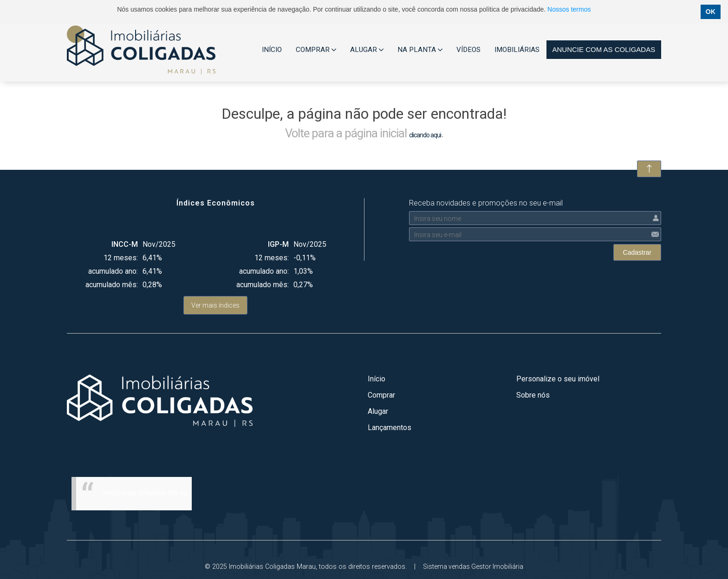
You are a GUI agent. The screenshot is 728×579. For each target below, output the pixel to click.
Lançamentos (390, 428)
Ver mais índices (215, 305)
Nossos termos (569, 9)
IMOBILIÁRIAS (517, 50)
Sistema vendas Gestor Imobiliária (473, 566)
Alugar (378, 411)
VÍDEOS (468, 50)
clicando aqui (425, 135)
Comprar (381, 395)
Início (377, 379)
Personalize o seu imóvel (558, 379)
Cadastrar (637, 252)
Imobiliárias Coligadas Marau (145, 493)
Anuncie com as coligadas (604, 49)
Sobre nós (533, 395)
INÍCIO (272, 50)
